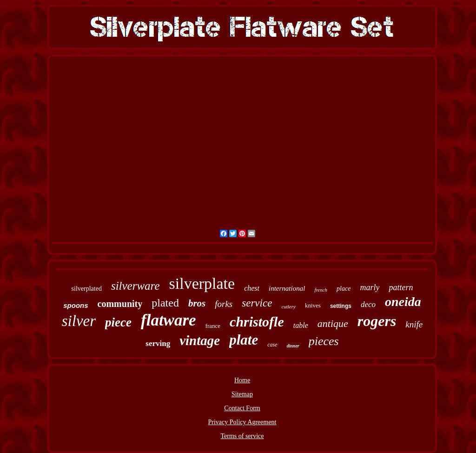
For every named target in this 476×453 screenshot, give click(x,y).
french (321, 290)
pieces (324, 341)
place (344, 289)
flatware (169, 320)
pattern (401, 287)
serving (158, 343)
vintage (200, 340)
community (120, 304)
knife (414, 324)
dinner (293, 346)
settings (341, 306)
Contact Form (242, 408)
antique (333, 323)
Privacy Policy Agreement (242, 422)
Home (242, 380)
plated (165, 303)
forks (224, 304)
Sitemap (242, 394)
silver (79, 321)
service (257, 303)
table (301, 325)
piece (118, 322)
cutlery (288, 306)
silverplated (87, 289)
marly (370, 287)
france (213, 326)
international (287, 288)
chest (252, 288)
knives (313, 305)
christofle (257, 322)
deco (368, 304)
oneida (403, 302)
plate (244, 340)
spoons (76, 305)
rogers (377, 321)
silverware (136, 286)
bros (197, 303)
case (272, 345)
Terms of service (242, 436)
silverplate (202, 283)
